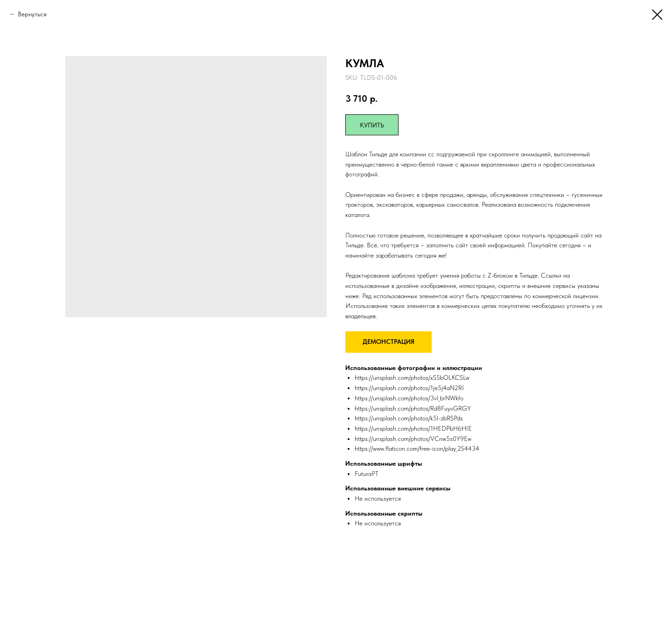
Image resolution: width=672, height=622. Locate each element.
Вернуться (32, 14)
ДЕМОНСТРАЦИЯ (388, 342)
